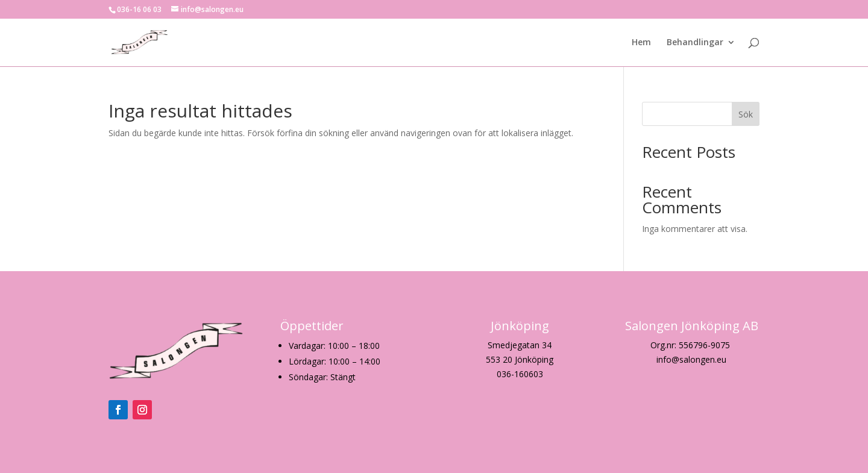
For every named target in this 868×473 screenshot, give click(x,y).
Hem (641, 43)
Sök (746, 114)
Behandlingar (695, 43)
